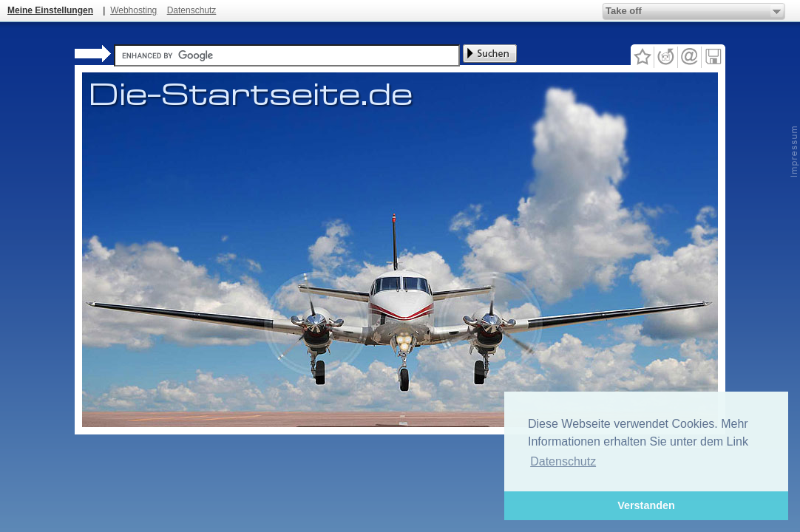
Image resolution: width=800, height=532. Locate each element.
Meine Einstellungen (50, 10)
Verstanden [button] (646, 505)
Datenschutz (192, 10)
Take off (624, 11)
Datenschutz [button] (563, 461)
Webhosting (133, 10)
